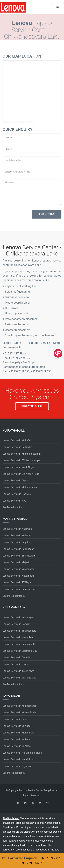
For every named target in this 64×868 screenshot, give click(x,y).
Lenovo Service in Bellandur (17, 447)
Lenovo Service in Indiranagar (18, 617)
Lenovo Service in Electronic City (20, 651)
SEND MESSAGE (47, 214)
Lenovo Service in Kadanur (17, 739)
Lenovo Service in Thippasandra (19, 631)
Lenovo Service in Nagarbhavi (18, 576)
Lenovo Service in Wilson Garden (20, 713)
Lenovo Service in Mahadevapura (20, 487)
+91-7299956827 (32, 863)
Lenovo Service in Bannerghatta (19, 644)
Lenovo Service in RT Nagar (17, 582)
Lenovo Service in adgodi (16, 664)
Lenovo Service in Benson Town (19, 589)
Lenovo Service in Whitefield (17, 440)
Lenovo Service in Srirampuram (19, 556)
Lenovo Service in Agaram (16, 481)
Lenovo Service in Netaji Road (18, 759)
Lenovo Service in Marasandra (19, 733)
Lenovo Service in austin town (18, 671)
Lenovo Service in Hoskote (17, 494)
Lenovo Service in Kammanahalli (20, 706)
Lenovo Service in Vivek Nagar (19, 467)
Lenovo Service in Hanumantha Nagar (23, 753)
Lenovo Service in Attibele (16, 658)
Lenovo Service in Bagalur (16, 542)
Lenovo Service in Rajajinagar (18, 549)
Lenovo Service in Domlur (16, 624)
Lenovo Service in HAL (14, 501)
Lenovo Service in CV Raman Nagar (21, 460)
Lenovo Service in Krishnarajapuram (22, 454)
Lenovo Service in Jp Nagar (17, 746)
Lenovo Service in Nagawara (18, 529)
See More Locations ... (14, 507)
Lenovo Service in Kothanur (17, 536)
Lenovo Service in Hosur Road (18, 637)
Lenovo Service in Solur (15, 719)
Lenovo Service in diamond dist (19, 678)
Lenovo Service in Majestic (17, 562)
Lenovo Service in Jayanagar (18, 766)
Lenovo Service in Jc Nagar (17, 726)
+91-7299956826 (50, 858)
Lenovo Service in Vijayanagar (18, 569)
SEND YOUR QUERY (32, 406)
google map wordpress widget (19, 122)
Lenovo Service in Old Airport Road (21, 474)
